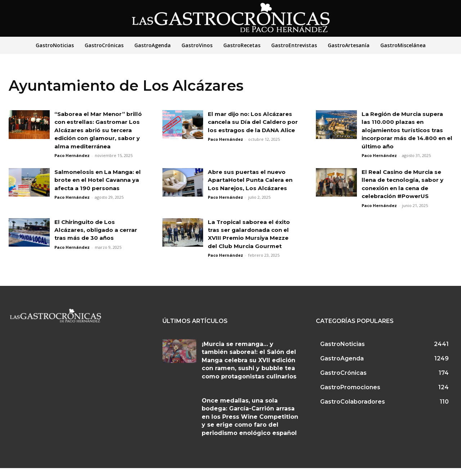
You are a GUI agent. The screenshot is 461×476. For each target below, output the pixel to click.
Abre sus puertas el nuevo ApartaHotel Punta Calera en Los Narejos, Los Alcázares (252, 188)
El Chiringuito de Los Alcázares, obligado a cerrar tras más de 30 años (98, 238)
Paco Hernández (72, 163)
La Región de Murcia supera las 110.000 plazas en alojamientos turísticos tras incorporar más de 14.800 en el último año (406, 130)
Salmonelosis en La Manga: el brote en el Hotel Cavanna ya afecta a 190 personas (99, 188)
